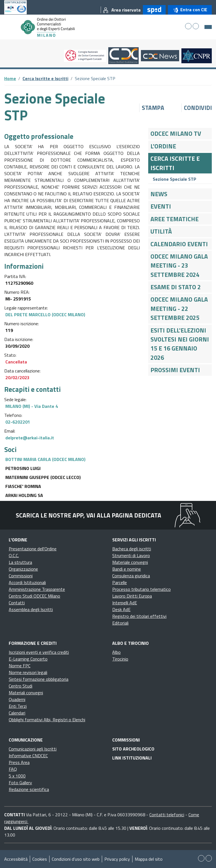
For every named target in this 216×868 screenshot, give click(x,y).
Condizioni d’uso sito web (76, 859)
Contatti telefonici (167, 815)
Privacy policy (117, 859)
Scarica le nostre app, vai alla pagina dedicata (88, 515)
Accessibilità (16, 859)
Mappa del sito (149, 859)
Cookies (40, 859)
